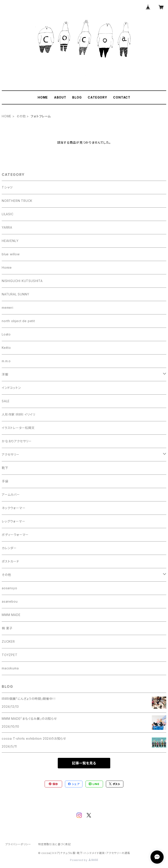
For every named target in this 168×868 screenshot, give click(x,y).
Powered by (84, 860)
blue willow (11, 254)
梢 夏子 (7, 628)
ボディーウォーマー (15, 535)
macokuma (10, 668)
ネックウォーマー (14, 508)
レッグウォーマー (13, 521)
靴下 (5, 468)
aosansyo (9, 588)
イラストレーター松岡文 (18, 428)
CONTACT (122, 97)
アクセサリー (11, 454)
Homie (7, 267)
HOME (43, 97)
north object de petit (18, 321)
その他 (21, 116)
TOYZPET (10, 655)
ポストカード (10, 561)
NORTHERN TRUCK (17, 201)
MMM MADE (11, 615)
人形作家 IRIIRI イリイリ (18, 414)
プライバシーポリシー (18, 844)
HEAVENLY (10, 241)
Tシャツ (7, 187)
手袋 (5, 481)
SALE (6, 401)
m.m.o (6, 361)
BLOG (77, 97)
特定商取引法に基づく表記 (54, 844)
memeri (8, 308)
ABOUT (60, 97)
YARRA (7, 227)
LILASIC (8, 214)
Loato (6, 334)
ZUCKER (8, 641)
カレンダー (9, 548)
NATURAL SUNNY (15, 294)
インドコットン (11, 388)
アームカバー (11, 495)
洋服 (5, 374)
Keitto (6, 348)
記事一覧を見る (84, 763)
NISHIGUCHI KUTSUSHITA (22, 281)
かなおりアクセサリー (17, 441)
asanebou (10, 601)
